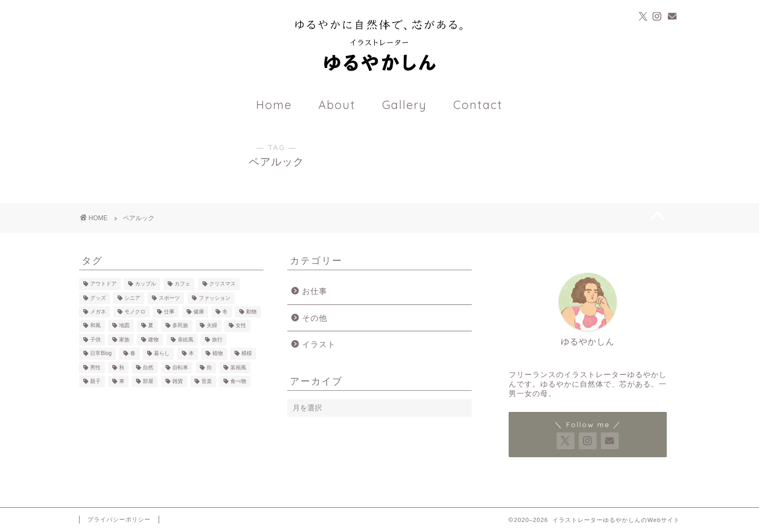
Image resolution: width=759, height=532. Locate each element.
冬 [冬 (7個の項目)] (225, 312)
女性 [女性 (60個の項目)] (241, 326)
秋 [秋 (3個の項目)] (122, 367)
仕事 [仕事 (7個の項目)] (169, 312)
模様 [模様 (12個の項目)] (247, 354)
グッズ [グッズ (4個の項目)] (98, 298)
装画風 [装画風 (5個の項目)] (238, 367)
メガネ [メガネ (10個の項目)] (98, 312)
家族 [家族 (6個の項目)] (124, 339)
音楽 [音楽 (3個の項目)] (207, 381)
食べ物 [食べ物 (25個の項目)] (238, 381)
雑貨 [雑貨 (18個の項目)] (178, 381)
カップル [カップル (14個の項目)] (145, 284)
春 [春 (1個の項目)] (133, 354)
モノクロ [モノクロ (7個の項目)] (135, 312)
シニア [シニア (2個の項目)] (132, 298)
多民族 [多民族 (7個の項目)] (180, 326)
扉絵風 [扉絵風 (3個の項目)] (186, 339)
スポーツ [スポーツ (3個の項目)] (169, 298)
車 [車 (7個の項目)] (122, 381)
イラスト (319, 344)
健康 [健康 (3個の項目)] (199, 312)
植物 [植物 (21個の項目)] (218, 354)
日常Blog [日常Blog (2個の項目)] (101, 354)
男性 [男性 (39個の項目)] (95, 367)
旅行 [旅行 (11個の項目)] (217, 339)
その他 (315, 318)
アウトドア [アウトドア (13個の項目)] (103, 284)
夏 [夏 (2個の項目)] (151, 326)
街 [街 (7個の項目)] (209, 367)
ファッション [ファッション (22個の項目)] (215, 298)
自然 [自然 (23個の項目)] (148, 367)
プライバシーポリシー (119, 519)
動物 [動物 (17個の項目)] (251, 312)
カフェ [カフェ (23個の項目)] (182, 284)
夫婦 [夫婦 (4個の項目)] (212, 326)
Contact (478, 105)
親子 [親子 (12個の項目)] (95, 381)
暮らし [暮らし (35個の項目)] (162, 354)
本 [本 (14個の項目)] (191, 354)
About (337, 105)
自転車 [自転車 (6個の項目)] (180, 367)
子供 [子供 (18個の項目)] (95, 339)
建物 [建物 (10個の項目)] (153, 339)
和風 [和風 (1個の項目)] (95, 326)
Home (274, 105)
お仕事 (315, 291)
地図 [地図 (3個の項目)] (124, 326)
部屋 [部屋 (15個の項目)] (148, 381)
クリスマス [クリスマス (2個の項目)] (222, 284)
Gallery (405, 105)
